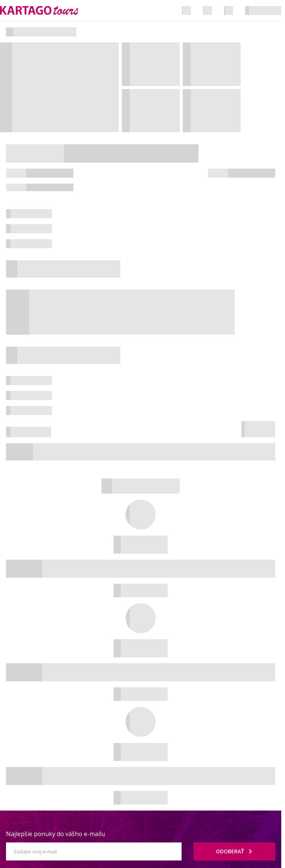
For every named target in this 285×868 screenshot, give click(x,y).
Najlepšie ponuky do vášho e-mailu (55, 834)
